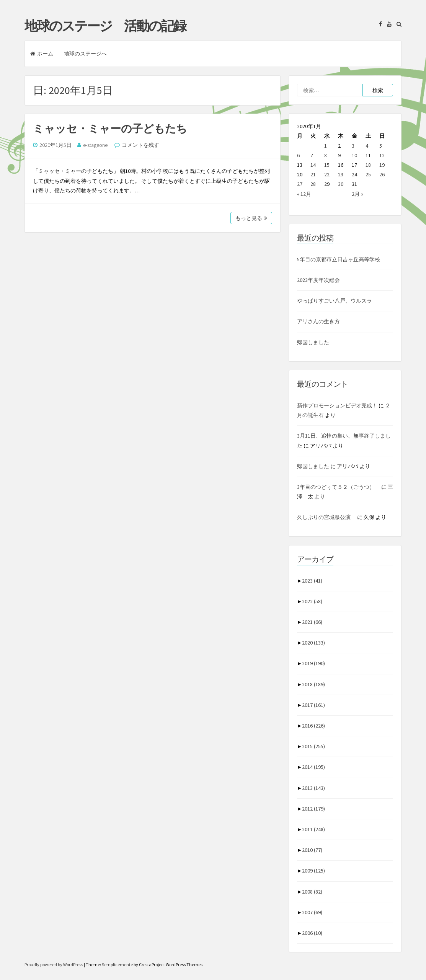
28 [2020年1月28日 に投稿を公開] (313, 184)
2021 (312, 622)
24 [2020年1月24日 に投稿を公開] (354, 174)
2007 (312, 912)
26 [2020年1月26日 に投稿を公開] (382, 174)
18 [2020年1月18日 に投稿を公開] (368, 165)
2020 (313, 643)
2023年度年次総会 (318, 280)
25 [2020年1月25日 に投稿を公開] (368, 174)
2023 (312, 581)
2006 (312, 933)
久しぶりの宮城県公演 (326, 517)
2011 (313, 829)
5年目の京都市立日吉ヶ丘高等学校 (339, 259)
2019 (313, 663)
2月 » (357, 194)
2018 (313, 684)
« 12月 (304, 194)
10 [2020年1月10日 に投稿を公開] (354, 155)
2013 (313, 788)
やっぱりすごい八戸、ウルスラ (335, 301)
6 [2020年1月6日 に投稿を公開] (298, 155)
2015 (313, 746)
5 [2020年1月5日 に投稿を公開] (381, 146)
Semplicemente (117, 965)
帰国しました (313, 342)
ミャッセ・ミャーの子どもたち (110, 129)
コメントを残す (140, 145)
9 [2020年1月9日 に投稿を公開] (339, 155)
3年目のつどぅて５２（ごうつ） (339, 487)
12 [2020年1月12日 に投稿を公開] (382, 155)
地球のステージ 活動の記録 (105, 26)
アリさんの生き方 (318, 321)
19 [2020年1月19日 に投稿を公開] (382, 165)
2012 (313, 809)
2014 (313, 767)
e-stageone (95, 145)
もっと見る (251, 218)
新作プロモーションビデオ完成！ (337, 405)
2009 (313, 871)
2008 (312, 892)
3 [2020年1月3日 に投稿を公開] (353, 146)
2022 (312, 601)
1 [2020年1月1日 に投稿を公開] (326, 146)
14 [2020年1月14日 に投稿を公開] (313, 165)
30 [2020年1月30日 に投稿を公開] (341, 184)
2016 (313, 726)
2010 (312, 850)
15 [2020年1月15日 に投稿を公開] (327, 165)
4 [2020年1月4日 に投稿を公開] (367, 146)
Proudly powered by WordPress (54, 965)
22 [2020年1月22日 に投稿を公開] (327, 174)
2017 (313, 705)
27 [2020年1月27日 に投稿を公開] (300, 184)
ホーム (42, 54)
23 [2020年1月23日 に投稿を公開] (341, 174)
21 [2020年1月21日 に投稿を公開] (313, 174)
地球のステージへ (85, 54)
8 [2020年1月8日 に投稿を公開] (326, 155)
